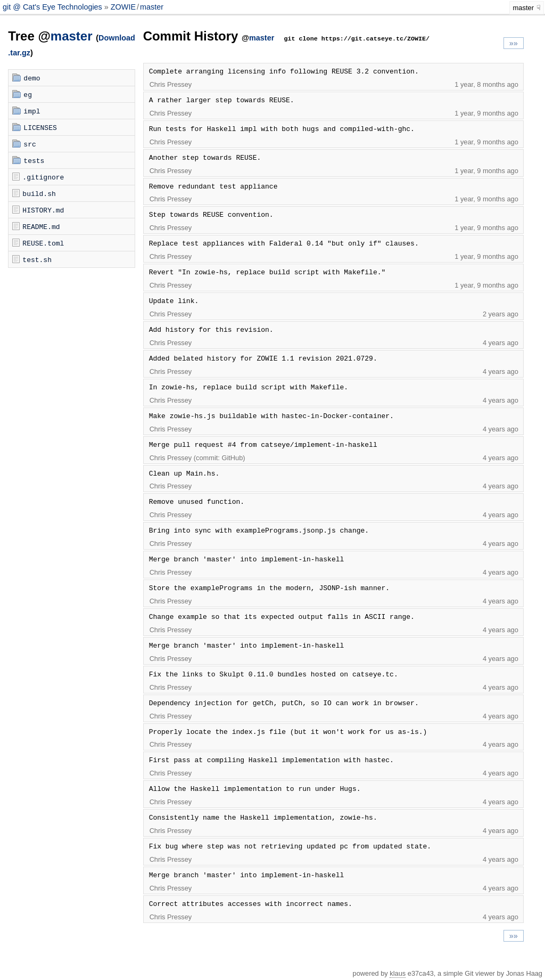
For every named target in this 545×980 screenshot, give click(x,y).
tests (34, 160)
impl (32, 111)
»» (514, 43)
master (152, 7)
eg (28, 94)
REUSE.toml (43, 243)
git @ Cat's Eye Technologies (53, 7)
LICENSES (40, 127)
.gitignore (43, 177)
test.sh (37, 259)
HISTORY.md (43, 210)
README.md (41, 226)
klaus (398, 973)
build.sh (39, 193)
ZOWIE (123, 7)
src (30, 144)
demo (32, 78)
